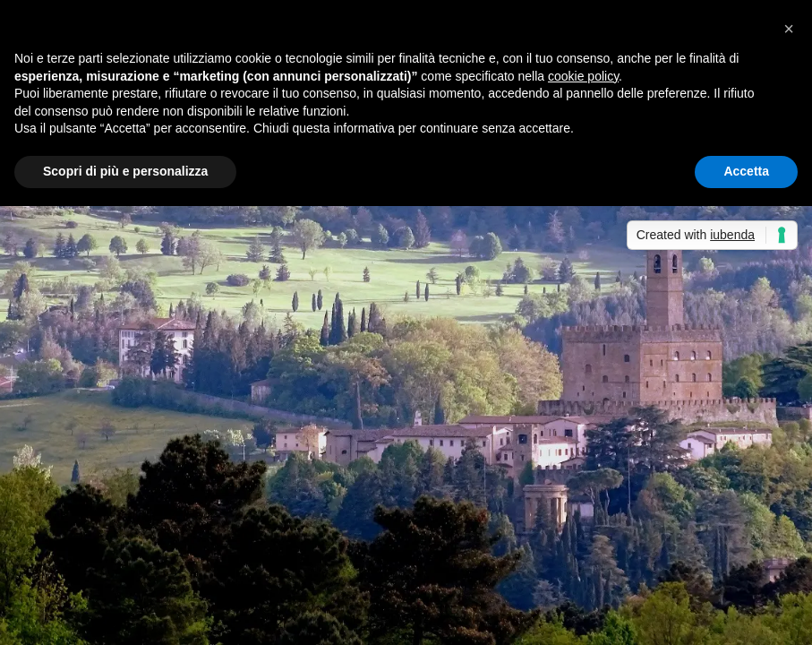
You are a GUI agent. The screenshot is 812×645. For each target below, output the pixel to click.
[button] (789, 29)
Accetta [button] (746, 171)
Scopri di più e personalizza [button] (125, 171)
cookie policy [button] (583, 76)
